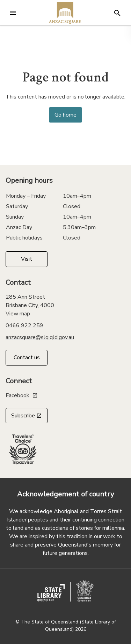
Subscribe (27, 416)
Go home (65, 115)
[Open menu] (13, 13)
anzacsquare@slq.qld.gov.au (40, 337)
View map (18, 314)
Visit (27, 259)
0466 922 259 (24, 325)
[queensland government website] (85, 591)
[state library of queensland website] (51, 593)
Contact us (27, 358)
